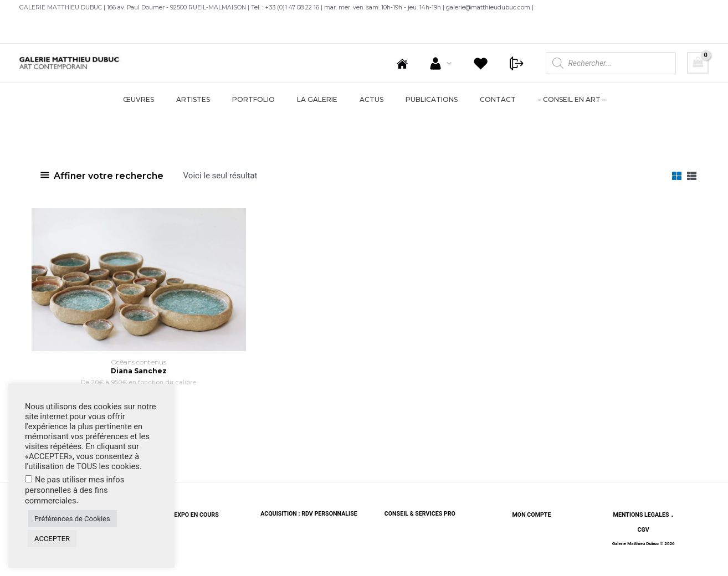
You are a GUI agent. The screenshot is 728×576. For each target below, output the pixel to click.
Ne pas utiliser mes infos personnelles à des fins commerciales (75, 490)
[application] (460, 63)
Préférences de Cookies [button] (72, 519)
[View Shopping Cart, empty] (698, 63)
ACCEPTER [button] (52, 539)
